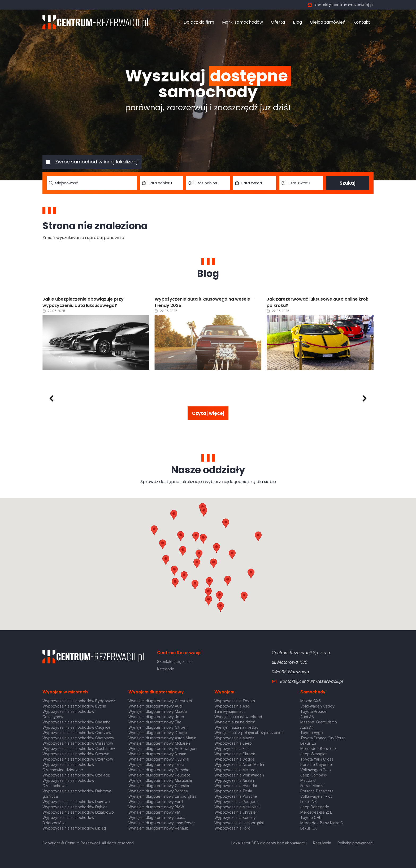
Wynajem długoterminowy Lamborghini (162, 796)
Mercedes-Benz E (316, 812)
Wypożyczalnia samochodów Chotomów (78, 738)
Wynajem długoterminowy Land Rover (162, 823)
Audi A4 (307, 727)
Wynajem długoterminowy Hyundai (159, 759)
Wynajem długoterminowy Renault (158, 828)
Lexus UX (309, 828)
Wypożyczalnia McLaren (236, 770)
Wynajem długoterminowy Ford (156, 802)
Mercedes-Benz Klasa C (322, 823)
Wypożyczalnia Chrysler (236, 812)
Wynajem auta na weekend (238, 717)
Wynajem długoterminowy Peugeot (159, 775)
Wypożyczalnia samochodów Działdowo (78, 812)
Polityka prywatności (356, 843)
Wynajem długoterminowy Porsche (159, 770)
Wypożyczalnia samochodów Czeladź (76, 775)
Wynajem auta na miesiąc (236, 727)
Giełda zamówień (328, 22)
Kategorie (166, 669)
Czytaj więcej (208, 413)
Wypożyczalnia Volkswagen (239, 775)
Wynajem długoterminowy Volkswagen (162, 748)
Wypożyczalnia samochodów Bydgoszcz (79, 701)
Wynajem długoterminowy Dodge (158, 733)
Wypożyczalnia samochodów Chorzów (77, 733)
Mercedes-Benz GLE (318, 748)
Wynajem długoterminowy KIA (154, 812)
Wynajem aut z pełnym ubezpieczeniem (249, 733)
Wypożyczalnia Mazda (234, 738)
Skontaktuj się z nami (175, 661)
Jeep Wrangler (314, 754)
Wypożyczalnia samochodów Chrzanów (78, 743)
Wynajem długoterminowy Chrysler (159, 786)
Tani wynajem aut (229, 711)
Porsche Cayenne (316, 764)
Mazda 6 (308, 780)
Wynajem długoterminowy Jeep (156, 717)
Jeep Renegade (315, 807)
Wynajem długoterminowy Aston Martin (162, 738)
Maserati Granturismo (319, 722)
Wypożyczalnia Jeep (233, 743)
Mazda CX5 (311, 701)
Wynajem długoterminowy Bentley (158, 791)
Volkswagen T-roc (317, 796)
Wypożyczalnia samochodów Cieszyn (76, 754)
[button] (232, 554)
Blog (297, 22)
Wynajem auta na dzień (235, 722)
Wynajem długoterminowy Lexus (157, 817)
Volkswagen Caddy (317, 706)
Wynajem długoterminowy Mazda (158, 711)
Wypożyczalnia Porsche (236, 796)
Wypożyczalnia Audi (232, 706)
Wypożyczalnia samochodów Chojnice (77, 727)
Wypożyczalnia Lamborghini (239, 823)
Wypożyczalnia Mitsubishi (237, 807)
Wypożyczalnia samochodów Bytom (74, 706)
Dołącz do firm (199, 22)
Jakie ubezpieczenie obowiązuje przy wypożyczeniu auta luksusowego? (195, 302)
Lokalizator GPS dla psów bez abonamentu (269, 843)
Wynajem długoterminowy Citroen (158, 727)
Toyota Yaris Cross (317, 759)
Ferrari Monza (312, 786)
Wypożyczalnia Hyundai (236, 786)
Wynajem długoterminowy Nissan (157, 754)
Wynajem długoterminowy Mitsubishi (160, 780)
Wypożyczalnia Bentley (235, 817)
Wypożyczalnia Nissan (234, 780)
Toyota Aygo (312, 733)
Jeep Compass (314, 775)
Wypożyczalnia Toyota (235, 701)
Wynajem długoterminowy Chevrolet (160, 701)
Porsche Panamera (317, 791)
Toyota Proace (313, 711)
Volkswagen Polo (316, 770)
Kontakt (362, 22)
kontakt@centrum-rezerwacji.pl (340, 5)
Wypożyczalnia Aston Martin (239, 764)
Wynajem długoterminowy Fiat (155, 722)
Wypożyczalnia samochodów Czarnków (78, 759)
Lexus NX (309, 802)
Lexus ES (308, 743)
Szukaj (348, 183)
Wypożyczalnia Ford (232, 828)
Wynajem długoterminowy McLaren (159, 743)
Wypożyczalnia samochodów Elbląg (74, 828)
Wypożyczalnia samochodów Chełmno (77, 722)
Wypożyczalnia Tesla (233, 791)
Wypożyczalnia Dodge (235, 759)
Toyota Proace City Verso (323, 738)
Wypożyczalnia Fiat (231, 748)
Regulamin (322, 843)
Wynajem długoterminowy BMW (156, 807)
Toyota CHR (311, 817)
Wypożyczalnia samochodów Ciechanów (79, 748)
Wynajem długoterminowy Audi (155, 706)
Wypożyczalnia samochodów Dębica (75, 807)
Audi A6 (307, 717)
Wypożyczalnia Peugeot (236, 802)
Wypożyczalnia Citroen (235, 754)
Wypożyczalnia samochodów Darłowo (76, 802)
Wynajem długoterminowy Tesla (156, 764)
